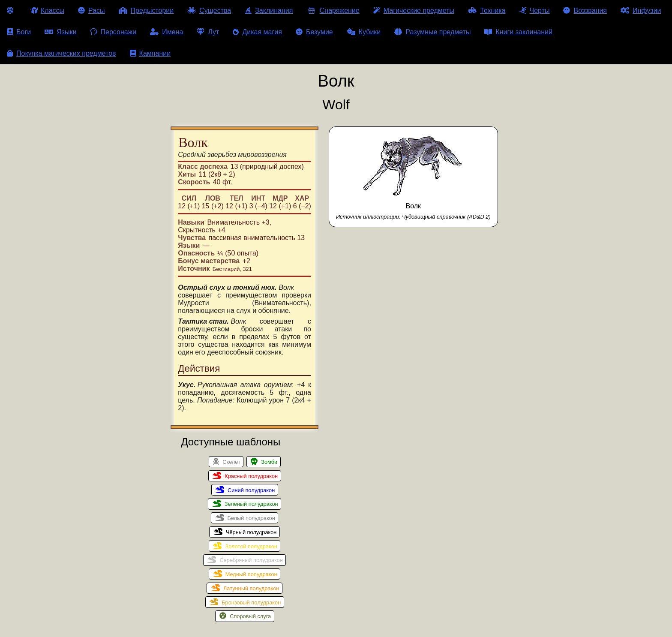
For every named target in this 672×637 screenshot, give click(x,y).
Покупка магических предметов (61, 53)
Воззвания (585, 11)
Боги (19, 32)
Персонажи (114, 32)
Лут (208, 32)
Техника (487, 11)
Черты (535, 11)
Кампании (150, 53)
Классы (47, 11)
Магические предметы (414, 11)
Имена (166, 32)
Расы (91, 11)
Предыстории (146, 11)
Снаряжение (333, 11)
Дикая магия (257, 32)
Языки (60, 32)
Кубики (364, 32)
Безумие (314, 32)
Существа (209, 11)
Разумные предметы (432, 32)
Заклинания (269, 11)
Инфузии (641, 11)
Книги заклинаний (518, 32)
